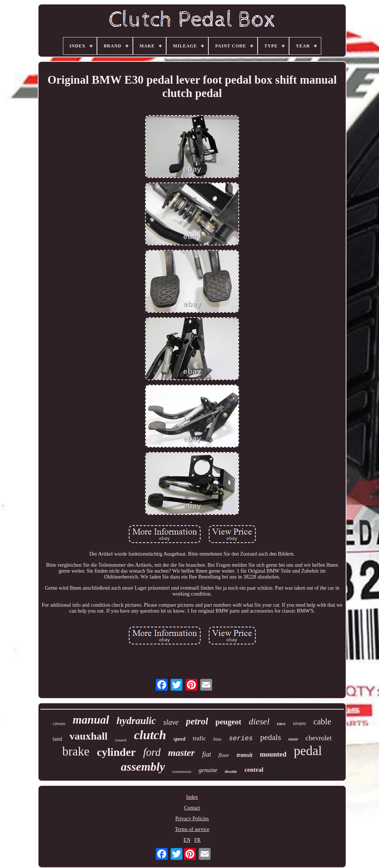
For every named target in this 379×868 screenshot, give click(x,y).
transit (244, 755)
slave (171, 722)
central (254, 770)
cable (322, 722)
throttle (231, 771)
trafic (199, 738)
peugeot (228, 722)
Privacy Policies (192, 819)
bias (218, 739)
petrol (197, 721)
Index (192, 797)
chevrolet (318, 738)
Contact (192, 808)
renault (121, 740)
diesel (259, 721)
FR (197, 840)
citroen (59, 724)
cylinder (116, 752)
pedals (271, 737)
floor (224, 755)
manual (91, 720)
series (241, 738)
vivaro (299, 723)
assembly (143, 767)
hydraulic (136, 721)
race (281, 723)
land (57, 739)
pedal (308, 751)
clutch (150, 735)
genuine (208, 770)
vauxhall (89, 736)
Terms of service (192, 829)
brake (76, 751)
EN (187, 840)
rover (293, 739)
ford (152, 752)
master (181, 753)
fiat (207, 754)
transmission (182, 772)
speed (180, 739)
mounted (273, 754)
